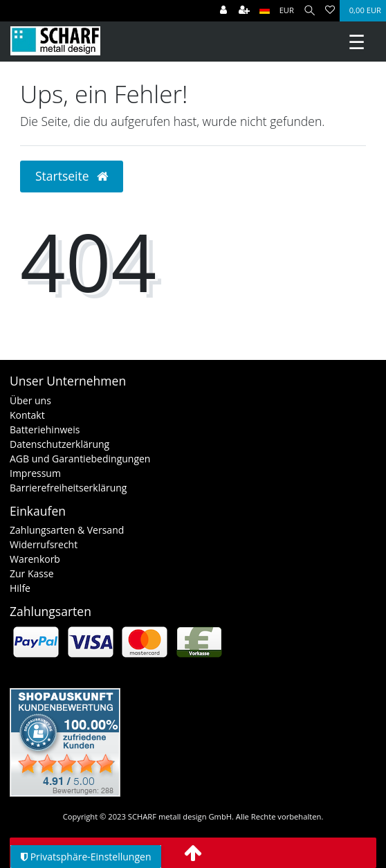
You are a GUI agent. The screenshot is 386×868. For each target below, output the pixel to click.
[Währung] (287, 11)
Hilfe (20, 588)
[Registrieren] (244, 11)
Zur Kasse (32, 573)
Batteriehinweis (45, 430)
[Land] (265, 11)
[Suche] (310, 11)
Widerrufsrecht (44, 544)
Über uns (30, 400)
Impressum (35, 473)
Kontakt (27, 415)
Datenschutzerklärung (59, 444)
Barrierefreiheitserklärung (68, 488)
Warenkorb (35, 559)
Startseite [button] (72, 176)
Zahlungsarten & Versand (67, 530)
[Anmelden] (223, 11)
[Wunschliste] (330, 11)
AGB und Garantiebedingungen (80, 459)
